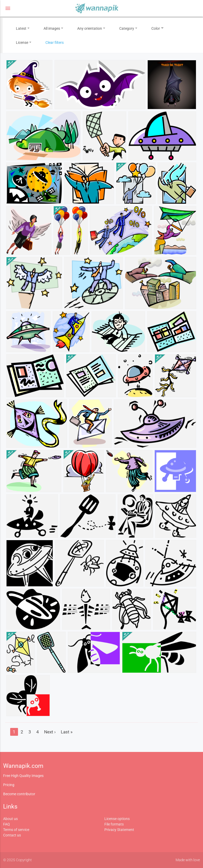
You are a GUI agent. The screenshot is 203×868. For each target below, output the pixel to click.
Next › (50, 732)
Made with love (188, 860)
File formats (114, 824)
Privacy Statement (119, 830)
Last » (67, 732)
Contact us (12, 835)
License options (117, 819)
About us (10, 819)
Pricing (9, 785)
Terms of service (16, 830)
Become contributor (19, 794)
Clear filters (55, 43)
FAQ (7, 824)
